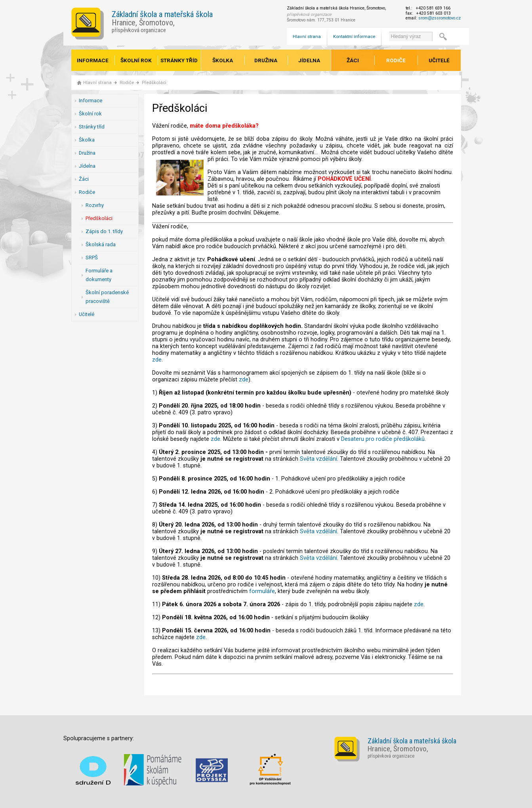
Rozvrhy (95, 205)
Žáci (353, 60)
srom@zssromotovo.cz (440, 18)
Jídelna (309, 60)
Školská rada (101, 244)
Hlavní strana (307, 36)
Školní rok (136, 60)
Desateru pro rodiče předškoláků (383, 439)
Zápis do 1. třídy (104, 231)
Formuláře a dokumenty (99, 275)
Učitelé (439, 60)
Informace (93, 60)
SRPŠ (92, 258)
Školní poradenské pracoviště (107, 297)
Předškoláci (154, 82)
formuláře (262, 591)
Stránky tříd (179, 60)
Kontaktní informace (354, 36)
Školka (223, 60)
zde (157, 360)
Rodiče (396, 60)
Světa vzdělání (318, 459)
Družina (266, 60)
